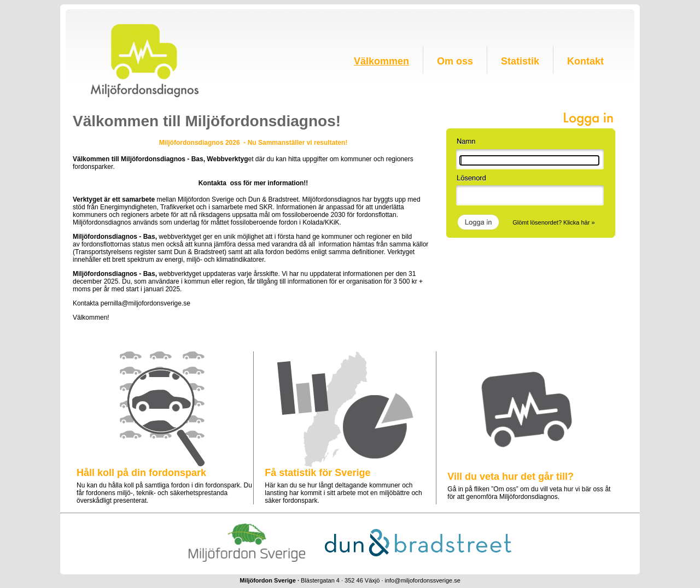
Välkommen (381, 61)
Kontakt (585, 61)
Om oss (455, 61)
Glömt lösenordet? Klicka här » (553, 222)
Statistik (520, 61)
